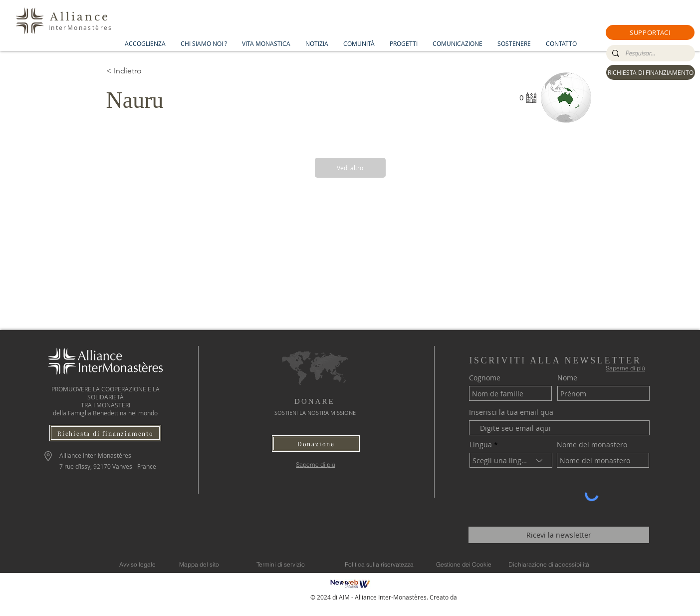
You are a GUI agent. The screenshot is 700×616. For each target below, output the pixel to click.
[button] (650, 32)
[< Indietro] (142, 71)
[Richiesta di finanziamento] (105, 433)
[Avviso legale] (137, 564)
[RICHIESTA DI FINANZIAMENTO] (651, 72)
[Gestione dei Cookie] (464, 564)
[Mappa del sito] (199, 564)
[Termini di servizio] (281, 564)
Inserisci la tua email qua (511, 412)
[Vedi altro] (350, 168)
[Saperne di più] (316, 464)
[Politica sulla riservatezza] (379, 564)
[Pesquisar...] (650, 53)
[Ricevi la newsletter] (559, 535)
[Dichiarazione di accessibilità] (549, 564)
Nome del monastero (592, 445)
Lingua (481, 445)
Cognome (485, 378)
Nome (567, 378)
